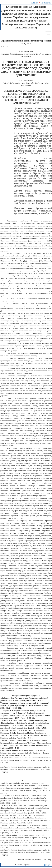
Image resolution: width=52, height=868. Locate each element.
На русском (46, 3)
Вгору (47, 865)
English (35, 3)
